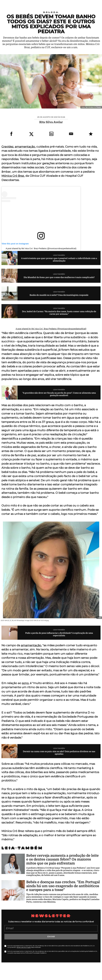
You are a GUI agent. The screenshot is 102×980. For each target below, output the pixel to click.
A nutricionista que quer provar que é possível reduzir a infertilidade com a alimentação (59, 260)
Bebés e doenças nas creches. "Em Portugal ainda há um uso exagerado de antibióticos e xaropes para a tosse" (63, 886)
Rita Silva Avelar (51, 122)
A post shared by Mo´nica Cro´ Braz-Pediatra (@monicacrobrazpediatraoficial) (41, 248)
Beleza (51, 12)
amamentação (25, 147)
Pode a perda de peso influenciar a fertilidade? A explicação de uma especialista (59, 634)
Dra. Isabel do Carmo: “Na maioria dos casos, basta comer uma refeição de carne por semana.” (59, 313)
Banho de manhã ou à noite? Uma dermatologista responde (59, 295)
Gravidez (7, 147)
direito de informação (24, 947)
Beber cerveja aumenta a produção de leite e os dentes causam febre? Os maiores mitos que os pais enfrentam (62, 859)
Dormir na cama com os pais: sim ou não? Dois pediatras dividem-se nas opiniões (59, 753)
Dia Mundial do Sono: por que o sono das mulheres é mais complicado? (59, 277)
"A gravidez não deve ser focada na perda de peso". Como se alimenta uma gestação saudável (59, 394)
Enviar (51, 937)
